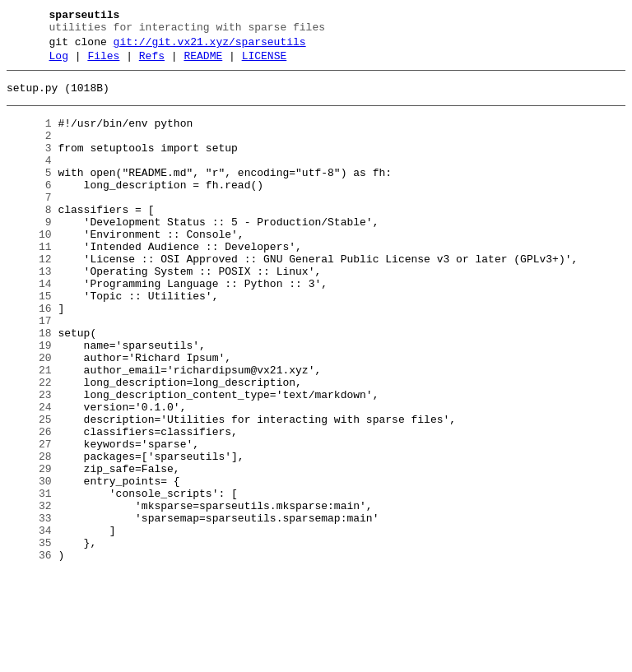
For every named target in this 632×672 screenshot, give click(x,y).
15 (29, 343)
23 (29, 461)
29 (29, 550)
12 (29, 299)
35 (29, 639)
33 (29, 609)
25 (29, 491)
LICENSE (265, 63)
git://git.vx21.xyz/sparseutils (210, 47)
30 (29, 565)
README (203, 63)
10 (29, 269)
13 (29, 313)
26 (29, 506)
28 (29, 535)
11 (29, 284)
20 (29, 417)
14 (29, 328)
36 (29, 654)
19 (29, 402)
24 (29, 476)
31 (29, 580)
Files (103, 63)
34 (29, 624)
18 (29, 387)
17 (29, 373)
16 (29, 358)
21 (29, 432)
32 (29, 595)
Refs (152, 63)
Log (59, 63)
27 (29, 521)
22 (29, 447)
